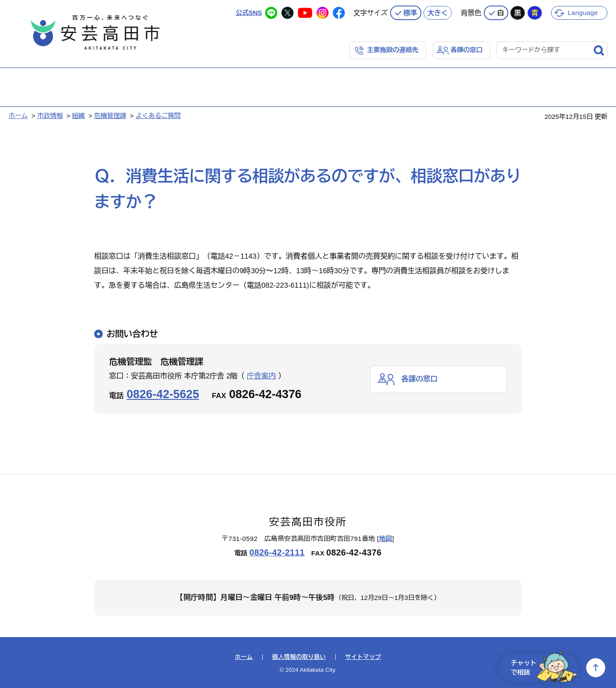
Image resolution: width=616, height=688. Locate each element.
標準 (410, 13)
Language (583, 13)
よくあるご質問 (158, 116)
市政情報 (50, 116)
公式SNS (249, 13)
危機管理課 (110, 116)
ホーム (18, 116)
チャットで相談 (544, 668)
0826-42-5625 (163, 394)
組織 (78, 116)
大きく (438, 13)
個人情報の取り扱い (299, 657)
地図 (386, 539)
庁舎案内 (261, 376)
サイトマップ (363, 657)
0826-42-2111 (277, 552)
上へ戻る (596, 668)
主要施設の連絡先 (393, 50)
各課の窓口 (466, 50)
